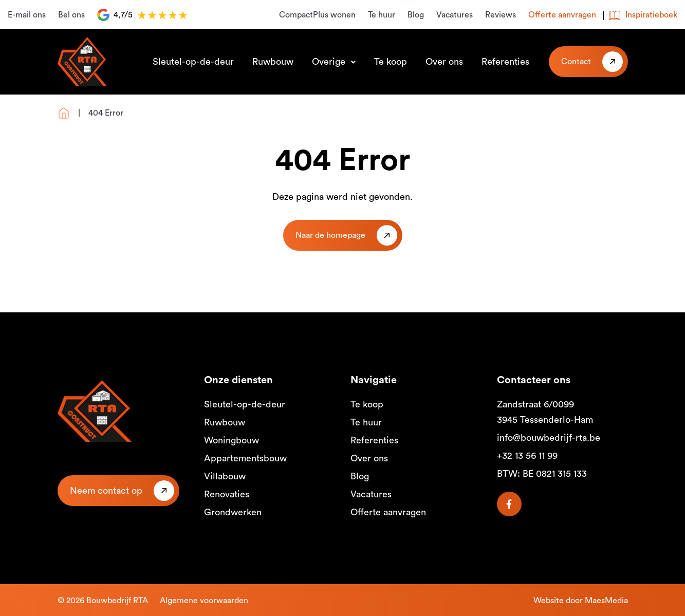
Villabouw (225, 476)
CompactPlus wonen (317, 15)
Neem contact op (106, 491)
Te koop (391, 62)
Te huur (382, 15)
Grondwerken (233, 512)
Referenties (505, 62)
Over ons (444, 62)
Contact (576, 62)
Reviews (501, 15)
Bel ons (71, 15)
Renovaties (227, 494)
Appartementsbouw (245, 458)
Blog (416, 15)
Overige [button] (330, 62)
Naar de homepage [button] (330, 235)
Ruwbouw (273, 62)
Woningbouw (232, 440)
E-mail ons (27, 15)
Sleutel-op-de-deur (193, 62)
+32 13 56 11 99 (527, 456)
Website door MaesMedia (581, 601)
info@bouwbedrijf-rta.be (549, 438)
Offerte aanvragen (562, 15)
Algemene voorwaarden (204, 601)
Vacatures (455, 15)
